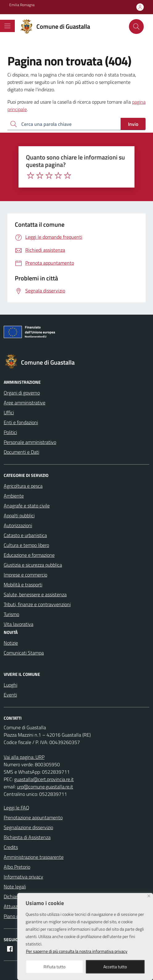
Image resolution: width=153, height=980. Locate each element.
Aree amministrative (25, 403)
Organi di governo (22, 393)
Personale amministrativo (30, 442)
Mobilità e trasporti (23, 585)
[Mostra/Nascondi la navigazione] (7, 26)
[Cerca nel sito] (136, 27)
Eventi (10, 695)
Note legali (15, 887)
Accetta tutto (115, 967)
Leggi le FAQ (17, 808)
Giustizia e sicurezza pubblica (33, 565)
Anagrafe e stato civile (27, 506)
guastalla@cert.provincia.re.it (44, 779)
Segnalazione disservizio (28, 827)
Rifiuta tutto (54, 967)
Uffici (9, 412)
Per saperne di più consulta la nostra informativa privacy (77, 951)
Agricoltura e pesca (23, 486)
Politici (10, 432)
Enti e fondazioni (21, 422)
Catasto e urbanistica (25, 535)
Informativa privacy (23, 877)
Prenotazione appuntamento (33, 817)
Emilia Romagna (22, 5)
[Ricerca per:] (64, 124)
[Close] (149, 896)
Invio (133, 124)
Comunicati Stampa (24, 653)
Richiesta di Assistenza (27, 837)
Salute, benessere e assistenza (35, 594)
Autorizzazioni (18, 525)
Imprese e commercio (25, 575)
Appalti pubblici (19, 515)
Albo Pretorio (17, 867)
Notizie (11, 643)
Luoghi (10, 685)
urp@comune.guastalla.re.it (45, 787)
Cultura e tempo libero (26, 545)
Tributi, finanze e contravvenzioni (37, 604)
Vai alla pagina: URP (24, 757)
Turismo (11, 614)
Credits (11, 847)
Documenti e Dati (21, 452)
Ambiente (14, 496)
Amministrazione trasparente (34, 857)
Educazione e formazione (29, 555)
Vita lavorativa (19, 624)
